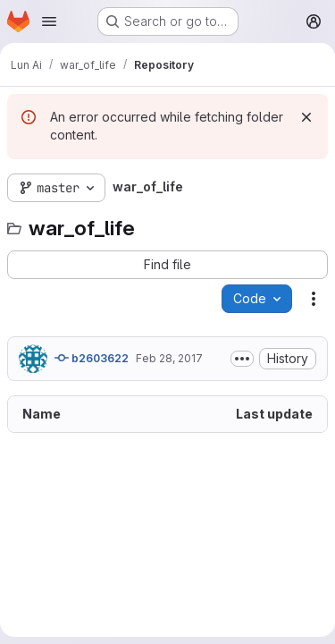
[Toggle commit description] (242, 359)
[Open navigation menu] (49, 21)
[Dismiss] (306, 117)
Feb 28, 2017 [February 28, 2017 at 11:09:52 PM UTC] (169, 358)
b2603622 (92, 358)
